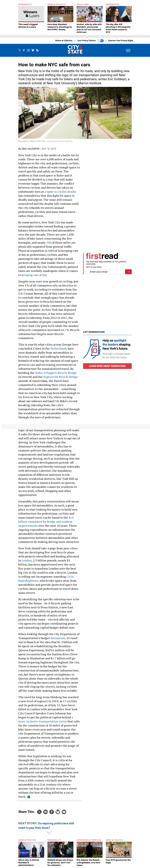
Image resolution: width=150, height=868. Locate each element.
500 (49, 242)
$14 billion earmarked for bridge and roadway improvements (46, 522)
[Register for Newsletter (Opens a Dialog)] (128, 272)
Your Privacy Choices (90, 41)
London (27, 560)
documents (58, 638)
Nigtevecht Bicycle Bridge (61, 377)
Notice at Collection (64, 41)
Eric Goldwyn (30, 149)
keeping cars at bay (34, 275)
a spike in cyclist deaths (60, 192)
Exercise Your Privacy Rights (121, 41)
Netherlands (59, 348)
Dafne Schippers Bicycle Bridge (56, 373)
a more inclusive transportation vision (46, 719)
